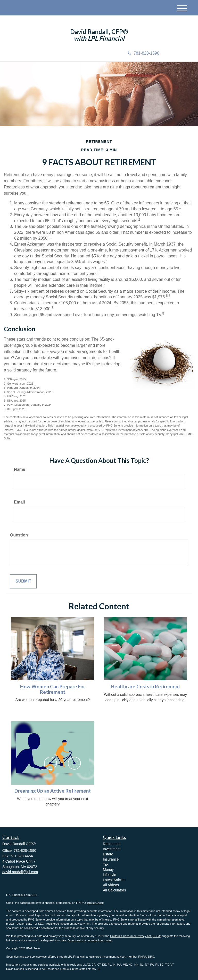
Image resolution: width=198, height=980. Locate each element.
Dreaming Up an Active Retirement (53, 791)
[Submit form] (23, 581)
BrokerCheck (96, 903)
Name (20, 469)
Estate (108, 854)
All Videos (111, 885)
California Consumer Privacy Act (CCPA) (136, 936)
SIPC (151, 957)
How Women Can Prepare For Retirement (53, 689)
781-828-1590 (143, 53)
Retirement (112, 844)
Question (19, 535)
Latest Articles (114, 880)
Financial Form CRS (25, 895)
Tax (106, 864)
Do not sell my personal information (90, 940)
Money (108, 870)
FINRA (142, 957)
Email (19, 502)
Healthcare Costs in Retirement (146, 687)
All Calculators (114, 890)
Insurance (111, 859)
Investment (112, 849)
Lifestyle (109, 875)
